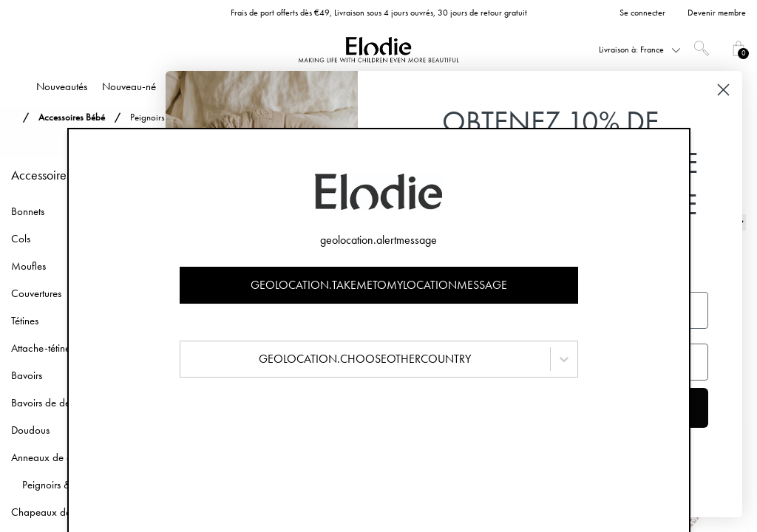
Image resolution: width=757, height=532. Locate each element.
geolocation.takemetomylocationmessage (379, 285)
